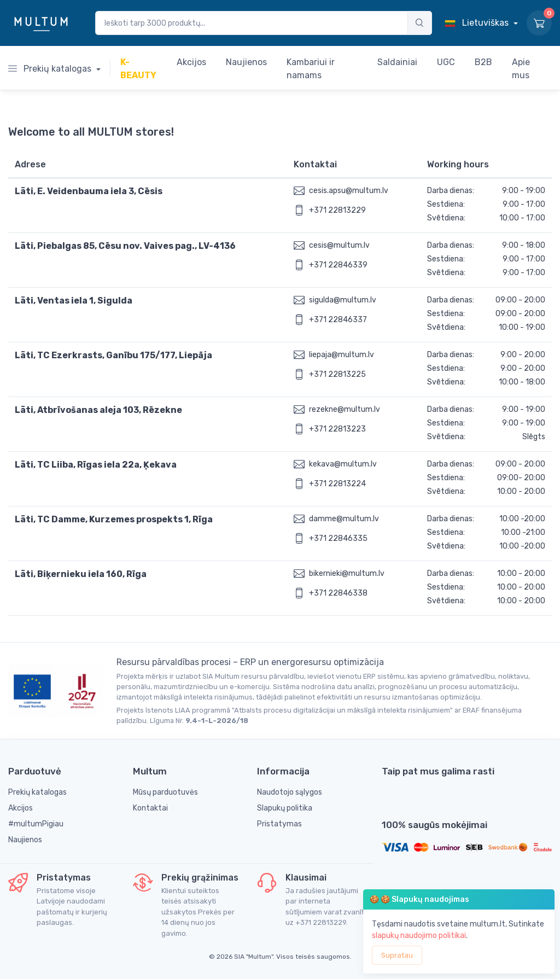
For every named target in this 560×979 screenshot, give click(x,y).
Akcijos (21, 808)
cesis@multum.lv (339, 245)
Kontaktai (150, 808)
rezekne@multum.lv (345, 409)
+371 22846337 (338, 320)
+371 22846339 (338, 265)
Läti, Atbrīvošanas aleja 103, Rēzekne (98, 410)
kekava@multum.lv (343, 464)
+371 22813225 (337, 374)
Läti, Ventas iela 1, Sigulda (74, 301)
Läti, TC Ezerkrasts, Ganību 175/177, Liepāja (113, 355)
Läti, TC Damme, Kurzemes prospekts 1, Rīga (114, 519)
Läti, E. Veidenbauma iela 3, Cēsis (89, 191)
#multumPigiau (36, 824)
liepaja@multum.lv (342, 355)
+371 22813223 (337, 429)
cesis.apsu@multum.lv (349, 191)
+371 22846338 (338, 593)
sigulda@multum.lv (343, 300)
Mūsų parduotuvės (165, 792)
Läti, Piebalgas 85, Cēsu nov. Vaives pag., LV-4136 (125, 246)
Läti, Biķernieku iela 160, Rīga (81, 574)
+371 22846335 (338, 538)
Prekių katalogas (51, 69)
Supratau (397, 955)
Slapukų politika (285, 808)
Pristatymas (279, 824)
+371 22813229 (337, 210)
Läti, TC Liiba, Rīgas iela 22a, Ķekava (96, 465)
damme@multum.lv (344, 519)
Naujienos (25, 840)
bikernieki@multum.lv (347, 573)
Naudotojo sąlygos (290, 792)
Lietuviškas (478, 23)
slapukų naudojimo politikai (419, 936)
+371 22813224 (337, 484)
